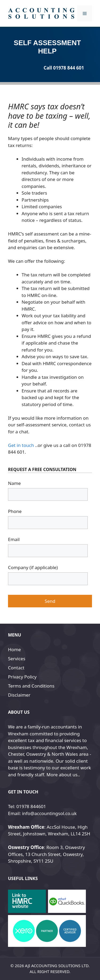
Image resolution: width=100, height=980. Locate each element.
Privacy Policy (22, 677)
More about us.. (63, 775)
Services (17, 659)
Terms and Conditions (31, 686)
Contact (16, 668)
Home (14, 649)
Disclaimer (19, 695)
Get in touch (21, 445)
